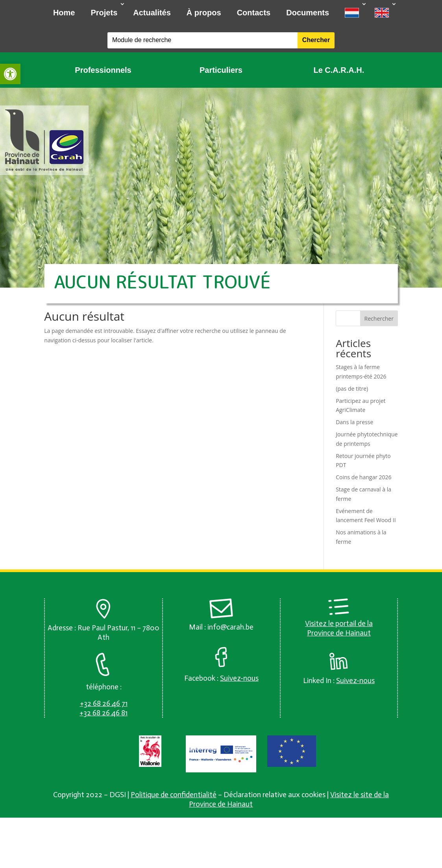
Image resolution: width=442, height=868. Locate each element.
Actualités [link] (152, 13)
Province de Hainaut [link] (339, 633)
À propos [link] (204, 13)
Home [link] (64, 13)
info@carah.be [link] (230, 627)
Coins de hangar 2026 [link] (363, 477)
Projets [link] (104, 13)
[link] (10, 74)
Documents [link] (308, 13)
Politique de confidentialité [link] (174, 795)
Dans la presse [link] (354, 422)
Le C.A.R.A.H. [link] (339, 70)
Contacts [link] (254, 13)
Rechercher (379, 319)
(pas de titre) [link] (352, 389)
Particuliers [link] (221, 70)
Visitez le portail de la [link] (339, 623)
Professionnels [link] (103, 70)
